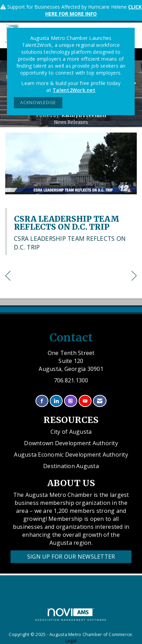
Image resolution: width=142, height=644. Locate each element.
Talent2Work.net (74, 90)
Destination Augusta (71, 466)
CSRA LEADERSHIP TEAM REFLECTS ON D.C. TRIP (67, 223)
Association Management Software (71, 615)
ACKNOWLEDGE (38, 103)
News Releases (71, 122)
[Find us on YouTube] (85, 401)
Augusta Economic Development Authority (71, 455)
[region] (134, 277)
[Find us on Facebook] (42, 401)
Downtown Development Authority (71, 443)
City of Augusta (71, 432)
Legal (71, 641)
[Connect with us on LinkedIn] (56, 401)
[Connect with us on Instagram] (70, 401)
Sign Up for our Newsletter (71, 557)
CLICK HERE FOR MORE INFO (93, 10)
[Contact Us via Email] (100, 401)
